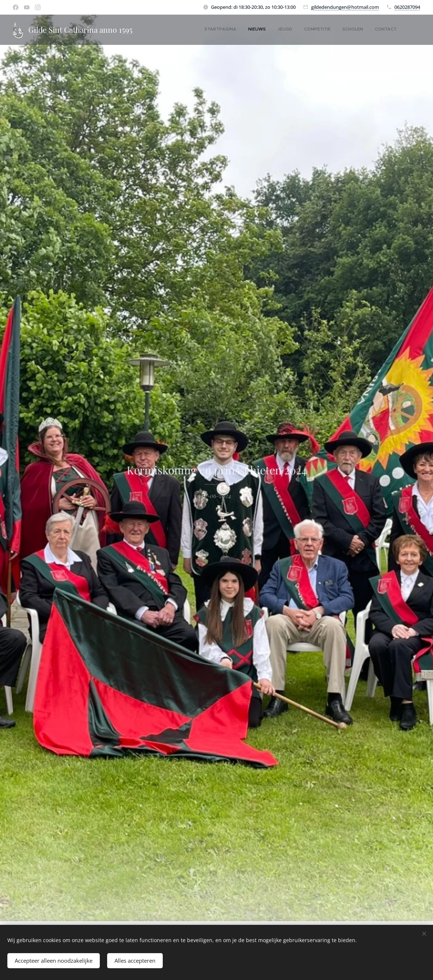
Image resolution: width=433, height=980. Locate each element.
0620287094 (407, 7)
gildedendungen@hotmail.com (345, 7)
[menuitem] (340, 30)
